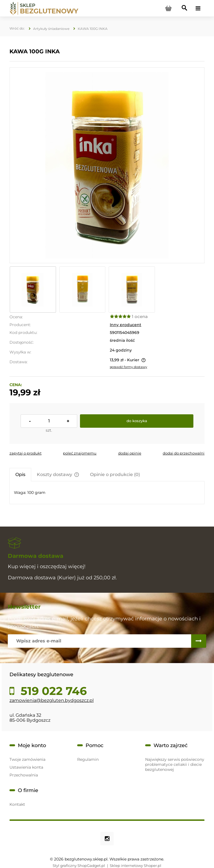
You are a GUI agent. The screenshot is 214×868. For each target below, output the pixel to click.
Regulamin (88, 759)
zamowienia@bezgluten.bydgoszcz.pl (52, 700)
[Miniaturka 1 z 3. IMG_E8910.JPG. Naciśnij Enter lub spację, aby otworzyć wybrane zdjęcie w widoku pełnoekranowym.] (33, 290)
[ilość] (49, 421)
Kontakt (17, 804)
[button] (25, 453)
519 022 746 (52, 691)
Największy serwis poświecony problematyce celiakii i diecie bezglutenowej (175, 764)
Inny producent (126, 325)
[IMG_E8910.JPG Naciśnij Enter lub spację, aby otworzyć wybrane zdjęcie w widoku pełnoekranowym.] (107, 165)
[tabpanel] (107, 493)
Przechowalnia (24, 775)
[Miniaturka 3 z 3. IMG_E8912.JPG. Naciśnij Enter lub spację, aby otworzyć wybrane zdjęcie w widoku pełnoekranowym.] (132, 290)
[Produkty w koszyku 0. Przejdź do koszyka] (168, 8)
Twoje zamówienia (27, 759)
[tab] (20, 474)
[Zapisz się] (199, 641)
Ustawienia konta (26, 767)
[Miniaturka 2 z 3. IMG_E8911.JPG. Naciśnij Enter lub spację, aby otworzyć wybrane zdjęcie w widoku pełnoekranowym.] (82, 290)
